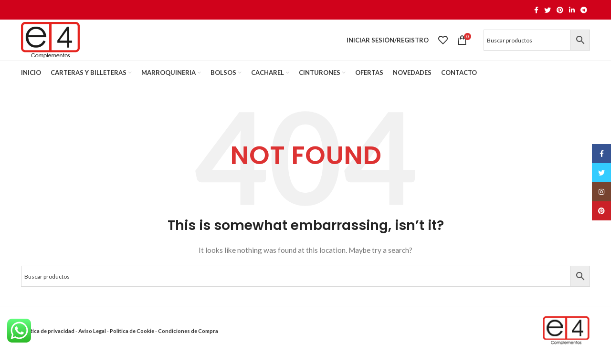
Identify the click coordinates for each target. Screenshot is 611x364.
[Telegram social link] (584, 10)
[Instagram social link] (601, 192)
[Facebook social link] (536, 10)
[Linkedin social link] (572, 10)
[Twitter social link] (548, 10)
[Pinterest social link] (560, 10)
